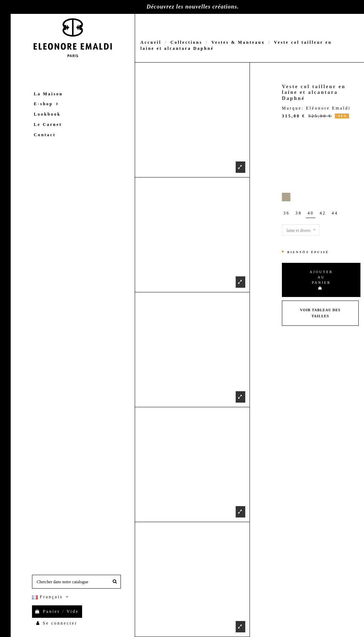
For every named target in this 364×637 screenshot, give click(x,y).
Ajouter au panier (321, 280)
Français (51, 597)
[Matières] (301, 230)
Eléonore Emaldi (328, 108)
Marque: (293, 108)
